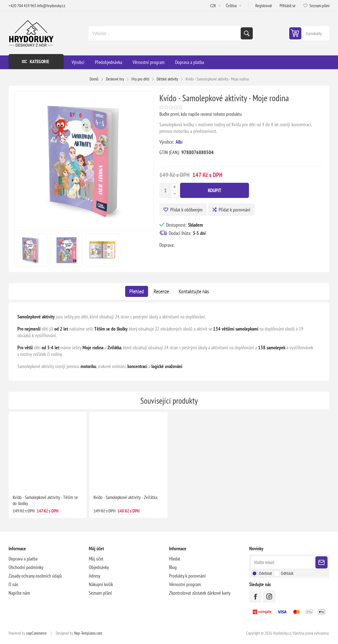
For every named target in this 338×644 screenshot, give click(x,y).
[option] (31, 250)
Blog (173, 567)
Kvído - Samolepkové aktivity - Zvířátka (125, 497)
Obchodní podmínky (26, 567)
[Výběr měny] (215, 6)
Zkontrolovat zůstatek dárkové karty (200, 593)
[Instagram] (269, 596)
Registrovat (264, 6)
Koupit (215, 190)
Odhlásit (287, 573)
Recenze (161, 291)
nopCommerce (36, 633)
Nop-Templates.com (88, 633)
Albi (179, 142)
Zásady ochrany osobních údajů (35, 576)
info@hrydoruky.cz (51, 6)
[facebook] (255, 596)
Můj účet (96, 559)
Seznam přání (100, 593)
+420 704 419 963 (22, 6)
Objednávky (99, 567)
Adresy (95, 576)
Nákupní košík (101, 584)
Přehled (137, 291)
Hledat (247, 33)
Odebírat (265, 573)
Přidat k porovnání (234, 210)
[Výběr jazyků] (234, 6)
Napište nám (19, 593)
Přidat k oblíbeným (186, 210)
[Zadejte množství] (165, 190)
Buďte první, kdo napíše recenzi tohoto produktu (201, 114)
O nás (13, 584)
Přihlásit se (288, 6)
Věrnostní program (185, 584)
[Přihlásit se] (282, 562)
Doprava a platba (23, 559)
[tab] (137, 291)
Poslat (321, 562)
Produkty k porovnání (187, 576)
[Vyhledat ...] (165, 33)
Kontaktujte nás (194, 291)
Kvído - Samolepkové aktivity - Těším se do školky (45, 500)
